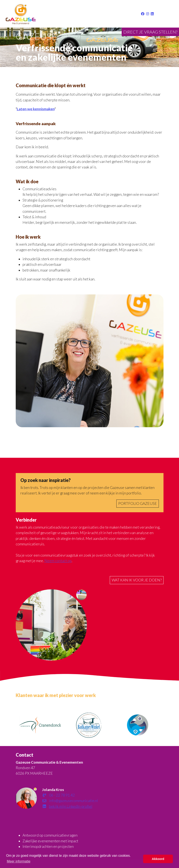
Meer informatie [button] (19, 861)
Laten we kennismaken (36, 109)
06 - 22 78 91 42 (58, 795)
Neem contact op (58, 561)
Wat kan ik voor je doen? (137, 580)
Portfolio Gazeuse (138, 503)
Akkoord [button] (158, 859)
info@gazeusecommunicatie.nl (70, 801)
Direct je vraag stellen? (150, 32)
